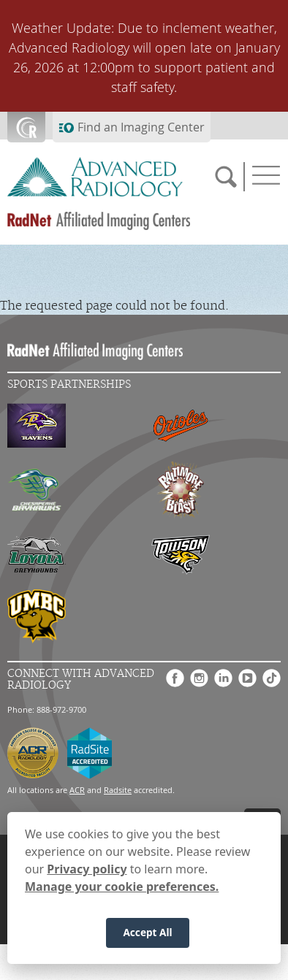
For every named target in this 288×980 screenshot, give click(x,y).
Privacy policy (87, 871)
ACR (77, 790)
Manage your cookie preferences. (122, 889)
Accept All (147, 934)
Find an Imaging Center (141, 127)
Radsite (118, 790)
